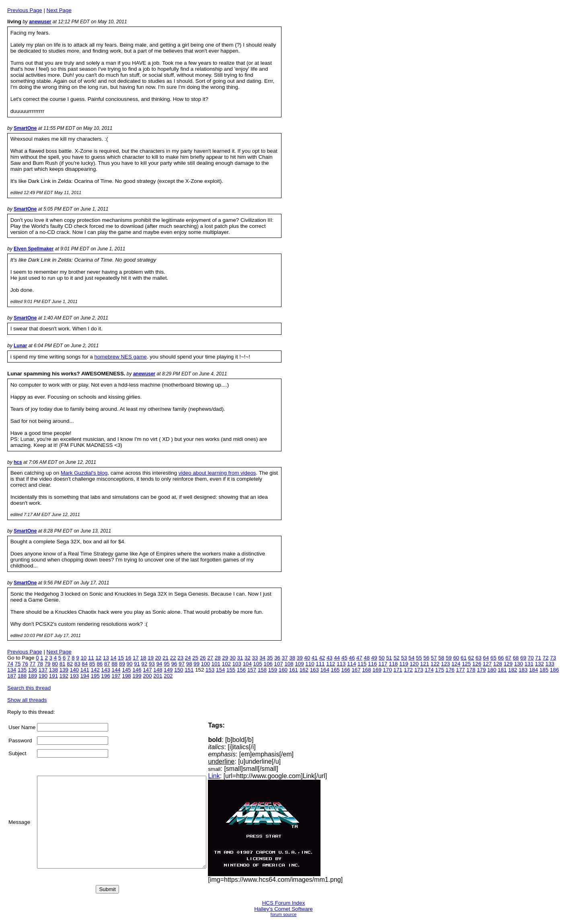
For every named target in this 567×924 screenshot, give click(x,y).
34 (262, 658)
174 (429, 670)
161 (294, 670)
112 (331, 664)
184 (534, 670)
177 (460, 670)
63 (479, 658)
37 (285, 658)
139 (64, 670)
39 (300, 658)
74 (10, 664)
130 (518, 664)
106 (268, 664)
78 (40, 664)
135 (22, 670)
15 (121, 658)
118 (393, 664)
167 (356, 670)
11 (91, 658)
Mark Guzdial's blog (84, 473)
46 (352, 658)
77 (33, 664)
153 (210, 670)
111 (320, 664)
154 (220, 670)
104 (247, 664)
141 (85, 670)
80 (55, 664)
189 (33, 676)
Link (234, 776)
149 (168, 670)
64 (486, 658)
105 (258, 664)
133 (550, 664)
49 (374, 658)
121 (425, 664)
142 (95, 670)
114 (351, 664)
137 (43, 670)
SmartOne (25, 128)
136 (33, 670)
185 (544, 670)
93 (152, 664)
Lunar (20, 346)
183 (523, 670)
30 (233, 658)
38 (292, 658)
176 (450, 670)
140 (74, 670)
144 (116, 670)
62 (471, 658)
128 (498, 664)
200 (147, 676)
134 (12, 670)
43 (330, 658)
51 (389, 658)
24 (188, 658)
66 (501, 658)
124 (456, 664)
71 (538, 658)
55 (419, 658)
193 (74, 676)
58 (441, 658)
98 (189, 664)
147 (147, 670)
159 (273, 670)
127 (487, 664)
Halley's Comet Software (283, 909)
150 (179, 670)
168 (366, 670)
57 (434, 658)
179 (481, 670)
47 (359, 658)
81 (63, 664)
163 (314, 670)
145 (126, 670)
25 (195, 658)
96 (174, 664)
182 (513, 670)
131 (529, 664)
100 (205, 664)
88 (114, 664)
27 (210, 658)
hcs (18, 462)
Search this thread (29, 688)
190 (43, 676)
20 (158, 658)
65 (494, 658)
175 (440, 670)
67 (508, 658)
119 (404, 664)
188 (22, 676)
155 (231, 670)
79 (48, 664)
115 (362, 664)
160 (283, 670)
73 (553, 658)
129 (508, 664)
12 (98, 658)
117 (383, 664)
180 (492, 670)
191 (53, 676)
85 (92, 664)
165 (335, 670)
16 (128, 658)
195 (95, 676)
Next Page (59, 10)
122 (435, 664)
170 (387, 670)
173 (419, 670)
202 (168, 676)
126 (477, 664)
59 (449, 658)
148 (158, 670)
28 (218, 658)
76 (25, 664)
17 (136, 658)
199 (137, 676)
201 (158, 676)
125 (466, 664)
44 (337, 658)
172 (408, 670)
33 (255, 658)
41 (315, 658)
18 (143, 658)
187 (12, 676)
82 (70, 664)
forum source (284, 914)
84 (85, 664)
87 (107, 664)
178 (471, 670)
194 (85, 676)
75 (18, 664)
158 (262, 670)
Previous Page (25, 10)
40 (307, 658)
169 (377, 670)
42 (322, 658)
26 (203, 658)
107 (278, 664)
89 (122, 664)
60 (456, 658)
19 (151, 658)
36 (277, 658)
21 (165, 658)
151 (189, 670)
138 (53, 670)
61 (463, 658)
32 (248, 658)
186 (555, 670)
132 (539, 664)
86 (100, 664)
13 (106, 658)
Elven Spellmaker (34, 249)
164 (325, 670)
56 (426, 658)
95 (167, 664)
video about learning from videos (217, 473)
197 (116, 676)
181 (502, 670)
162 (304, 670)
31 (240, 658)
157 (252, 670)
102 (226, 664)
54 (412, 658)
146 (137, 670)
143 (106, 670)
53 (404, 658)
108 (289, 664)
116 (372, 664)
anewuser (40, 22)
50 (382, 658)
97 (182, 664)
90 (130, 664)
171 (398, 670)
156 (241, 670)
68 (516, 658)
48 (367, 658)
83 (77, 664)
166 (346, 670)
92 (145, 664)
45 (344, 658)
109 (299, 664)
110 (310, 664)
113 (341, 664)
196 (106, 676)
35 (270, 658)
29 (225, 658)
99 (196, 664)
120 (414, 664)
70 (531, 658)
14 (114, 658)
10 (83, 658)
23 (180, 658)
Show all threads (27, 700)
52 (397, 658)
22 (173, 658)
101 (216, 664)
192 (64, 676)
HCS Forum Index (284, 903)
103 (237, 664)
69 (523, 658)
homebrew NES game (121, 357)
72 (545, 658)
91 (137, 664)
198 (126, 676)
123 (446, 664)
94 (159, 664)
